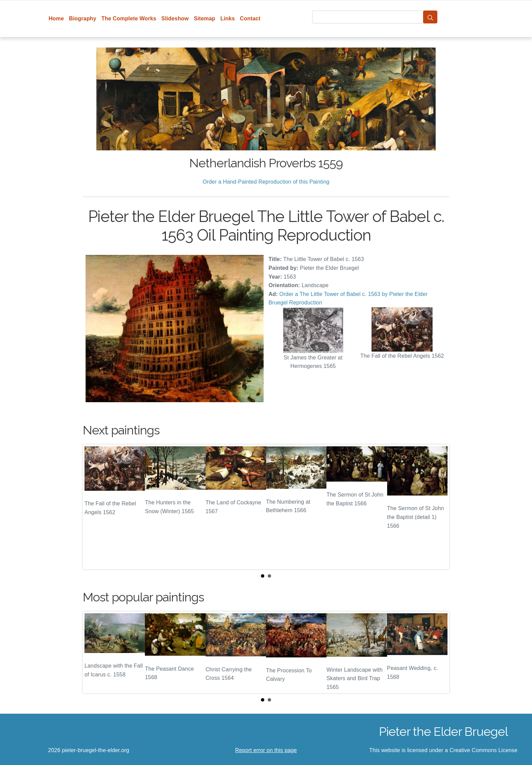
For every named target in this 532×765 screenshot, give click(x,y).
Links (228, 18)
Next (439, 507)
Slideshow (175, 18)
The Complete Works (129, 18)
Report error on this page (266, 750)
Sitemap (204, 18)
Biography (83, 18)
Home (56, 18)
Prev (93, 507)
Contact (250, 18)
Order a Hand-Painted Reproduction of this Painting (266, 182)
